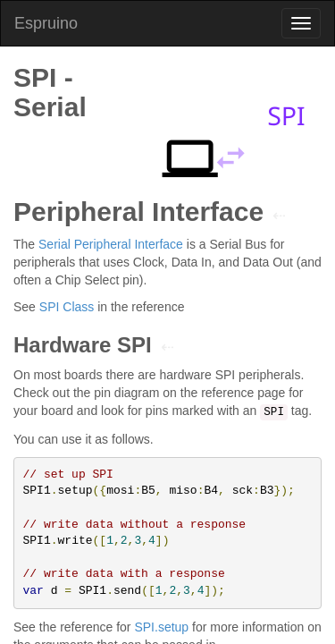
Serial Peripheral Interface (111, 244)
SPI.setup (161, 627)
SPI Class (67, 307)
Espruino (46, 23)
